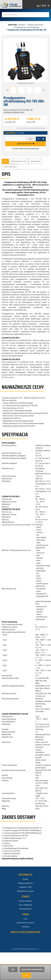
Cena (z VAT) (31, 122)
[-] (38, 139)
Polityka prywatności (26, 883)
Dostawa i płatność (25, 901)
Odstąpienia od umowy (25, 891)
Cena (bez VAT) (10, 122)
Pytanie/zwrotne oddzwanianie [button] (25, 149)
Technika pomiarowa (35, 25)
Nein (13, 969)
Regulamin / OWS (26, 887)
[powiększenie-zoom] (25, 61)
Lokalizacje (25, 927)
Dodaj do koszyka (25, 144)
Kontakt (25, 879)
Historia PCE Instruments (26, 923)
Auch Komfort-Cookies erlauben (32, 969)
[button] (7, 90)
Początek (22, 25)
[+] (43, 139)
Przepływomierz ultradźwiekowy (27, 27)
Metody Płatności (26, 909)
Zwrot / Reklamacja (26, 905)
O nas (26, 919)
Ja (26, 975)
